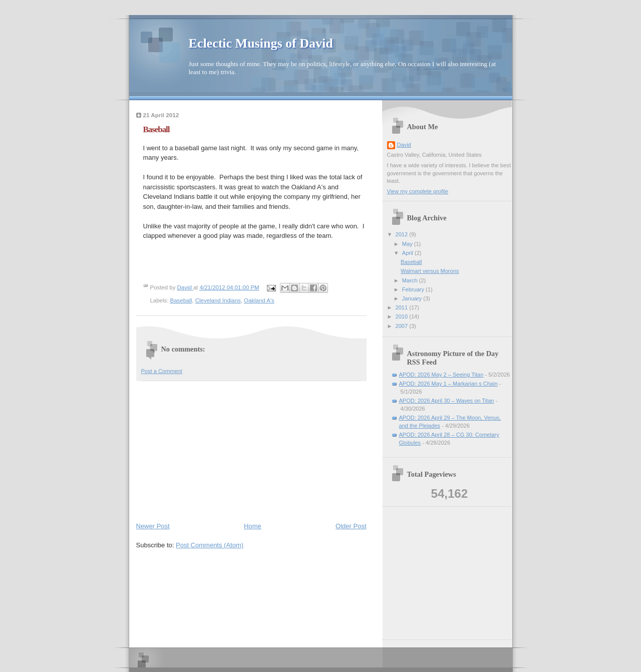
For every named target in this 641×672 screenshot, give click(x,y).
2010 (403, 316)
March (411, 280)
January (413, 298)
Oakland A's (259, 300)
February (414, 289)
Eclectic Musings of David (261, 43)
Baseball (181, 300)
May (408, 244)
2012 (403, 234)
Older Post (351, 526)
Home (253, 526)
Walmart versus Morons (430, 271)
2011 (403, 307)
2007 (403, 326)
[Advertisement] (211, 449)
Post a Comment (162, 371)
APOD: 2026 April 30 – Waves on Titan (447, 401)
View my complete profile (418, 191)
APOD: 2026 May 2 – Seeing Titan (441, 375)
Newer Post (153, 526)
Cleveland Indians (218, 300)
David (404, 145)
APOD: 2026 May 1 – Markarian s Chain (448, 384)
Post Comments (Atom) (210, 545)
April (408, 253)
